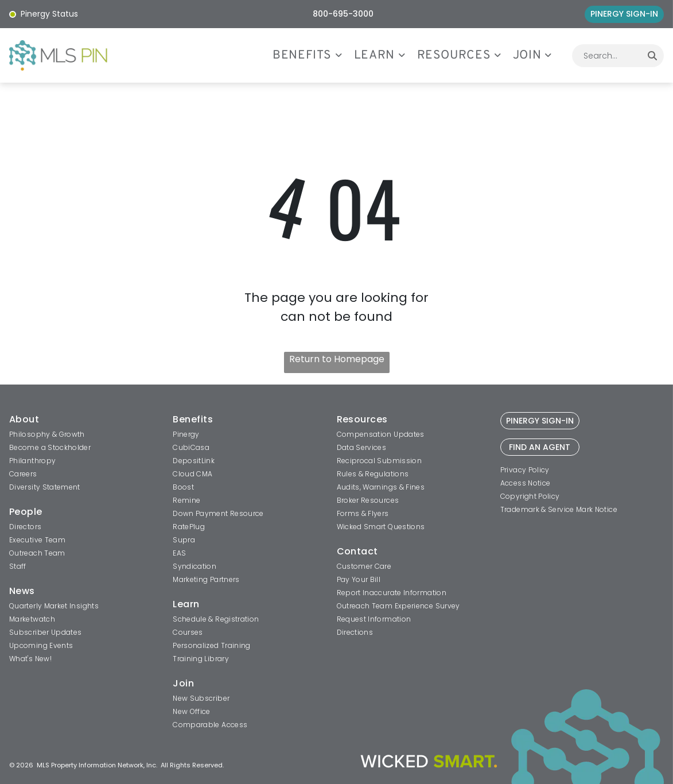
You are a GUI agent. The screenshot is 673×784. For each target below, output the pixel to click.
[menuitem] (313, 55)
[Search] (652, 56)
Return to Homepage (337, 359)
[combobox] (606, 56)
